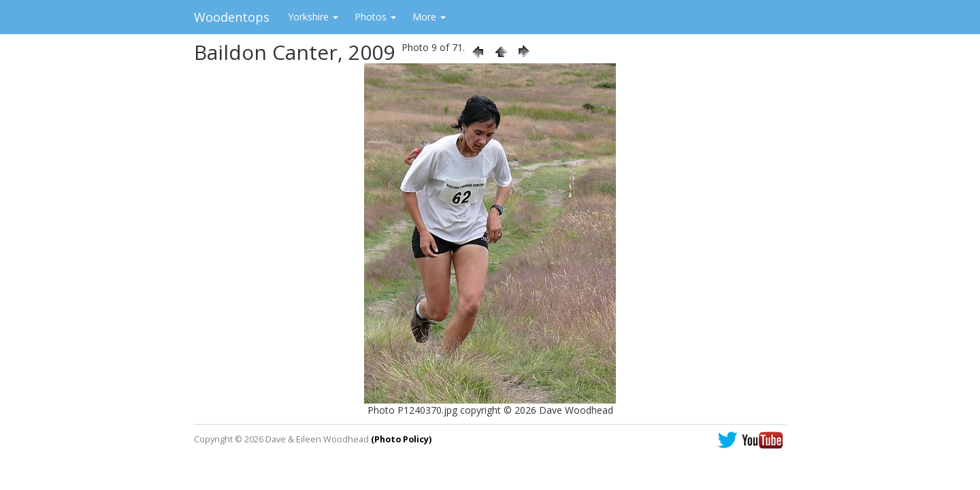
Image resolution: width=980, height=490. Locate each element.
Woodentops (232, 17)
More (429, 17)
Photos (375, 17)
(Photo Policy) (401, 439)
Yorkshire (313, 17)
